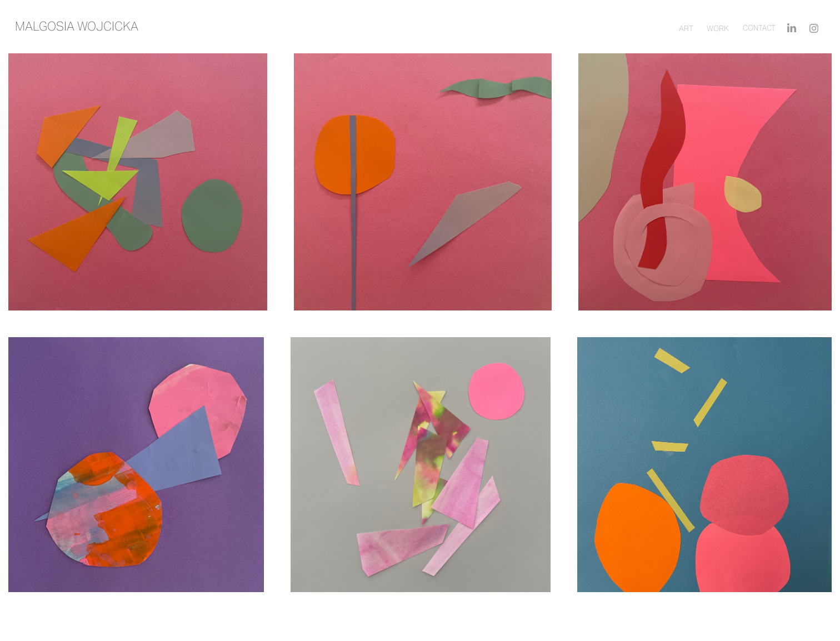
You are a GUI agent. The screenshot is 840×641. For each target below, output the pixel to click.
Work (718, 28)
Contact (759, 28)
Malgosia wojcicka (77, 26)
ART (686, 28)
